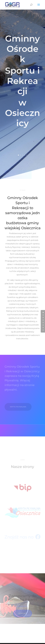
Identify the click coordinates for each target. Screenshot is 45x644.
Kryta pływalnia (18, 407)
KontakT (23, 616)
